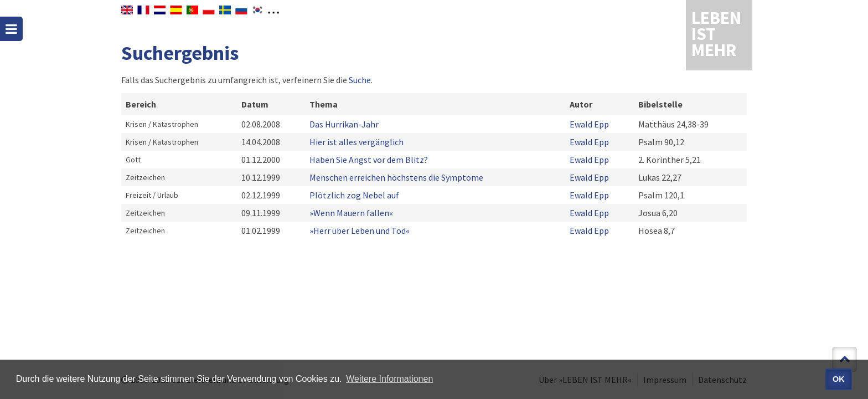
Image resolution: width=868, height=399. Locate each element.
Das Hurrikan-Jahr (344, 124)
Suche (360, 80)
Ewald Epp (589, 124)
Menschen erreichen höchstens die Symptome (396, 177)
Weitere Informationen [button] (389, 379)
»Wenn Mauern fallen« (351, 213)
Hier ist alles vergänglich (356, 142)
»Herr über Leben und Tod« (360, 231)
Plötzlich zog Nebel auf (354, 195)
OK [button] (839, 379)
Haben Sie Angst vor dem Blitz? (369, 160)
